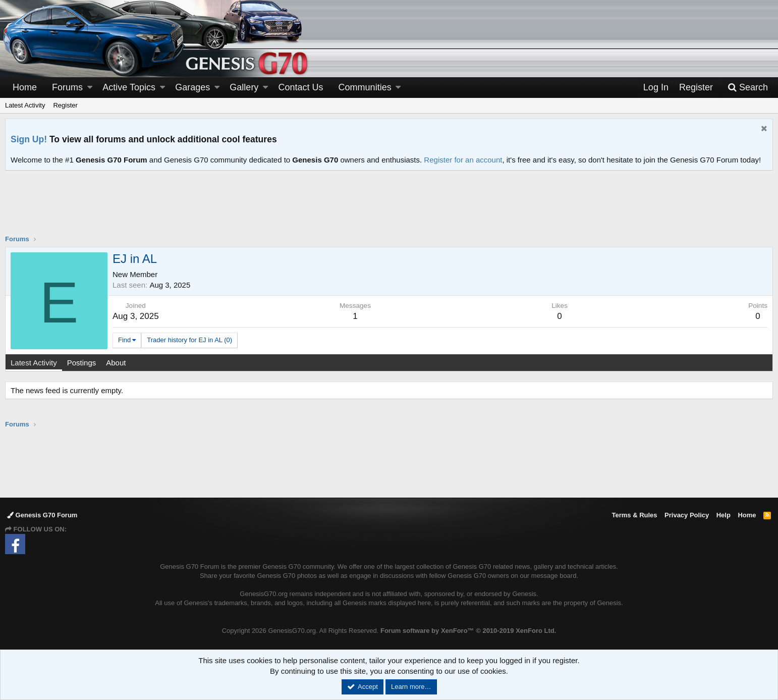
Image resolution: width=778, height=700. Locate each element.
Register (65, 105)
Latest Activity (25, 105)
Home (25, 87)
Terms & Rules (634, 515)
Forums (67, 87)
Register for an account (463, 160)
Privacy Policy (687, 515)
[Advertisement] (389, 209)
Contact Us (301, 87)
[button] (90, 88)
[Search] (748, 88)
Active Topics (129, 87)
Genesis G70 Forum (42, 515)
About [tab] (116, 363)
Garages (192, 87)
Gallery (244, 87)
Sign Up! (29, 139)
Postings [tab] (82, 363)
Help (724, 515)
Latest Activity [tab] (34, 363)
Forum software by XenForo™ (468, 631)
